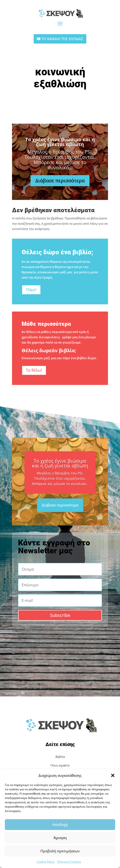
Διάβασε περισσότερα (60, 185)
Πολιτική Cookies (69, 862)
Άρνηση (60, 838)
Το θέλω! (34, 370)
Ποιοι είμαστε (60, 765)
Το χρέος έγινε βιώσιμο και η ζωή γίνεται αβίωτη (60, 146)
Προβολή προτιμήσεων (60, 851)
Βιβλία (60, 757)
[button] (113, 775)
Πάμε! (31, 290)
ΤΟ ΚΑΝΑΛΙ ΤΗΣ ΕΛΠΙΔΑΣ (62, 39)
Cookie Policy (46, 862)
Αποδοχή (60, 824)
